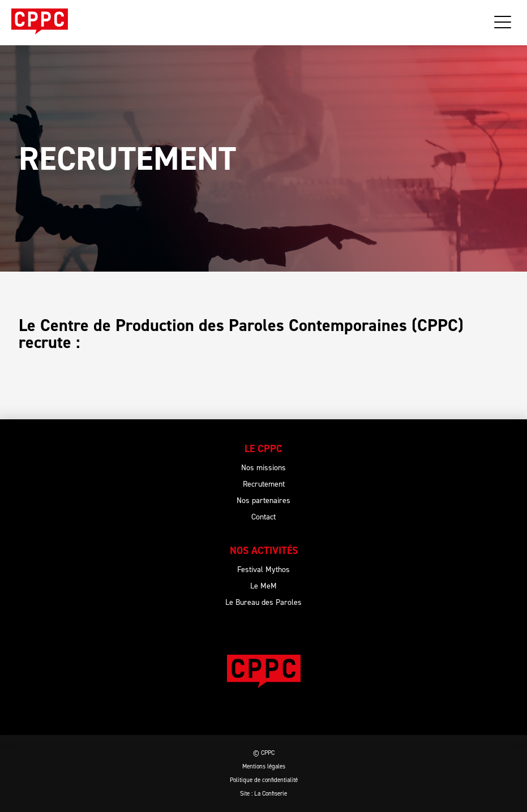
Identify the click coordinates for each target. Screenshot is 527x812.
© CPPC (264, 753)
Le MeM (263, 586)
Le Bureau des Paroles (263, 602)
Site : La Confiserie (263, 794)
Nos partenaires (263, 500)
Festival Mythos (263, 570)
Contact (263, 517)
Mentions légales (264, 766)
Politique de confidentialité (264, 780)
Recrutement (264, 484)
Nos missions (263, 468)
